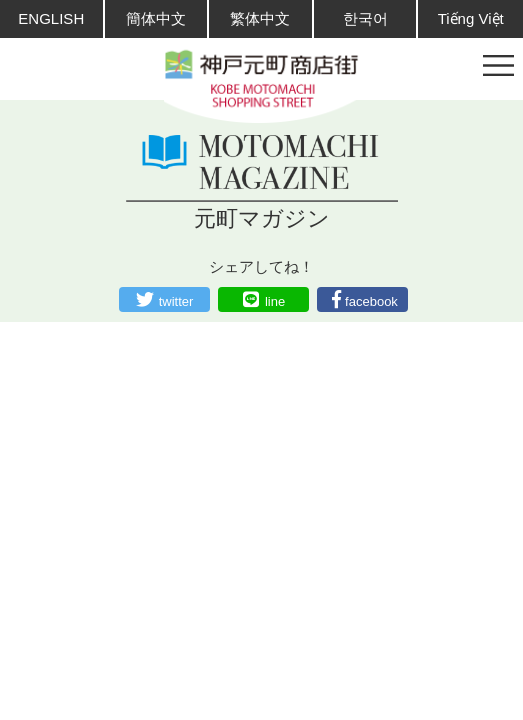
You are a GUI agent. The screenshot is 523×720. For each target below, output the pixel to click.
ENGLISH (51, 18)
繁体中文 (260, 18)
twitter (176, 301)
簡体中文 (156, 18)
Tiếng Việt (471, 18)
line (275, 301)
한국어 (365, 18)
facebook (371, 301)
